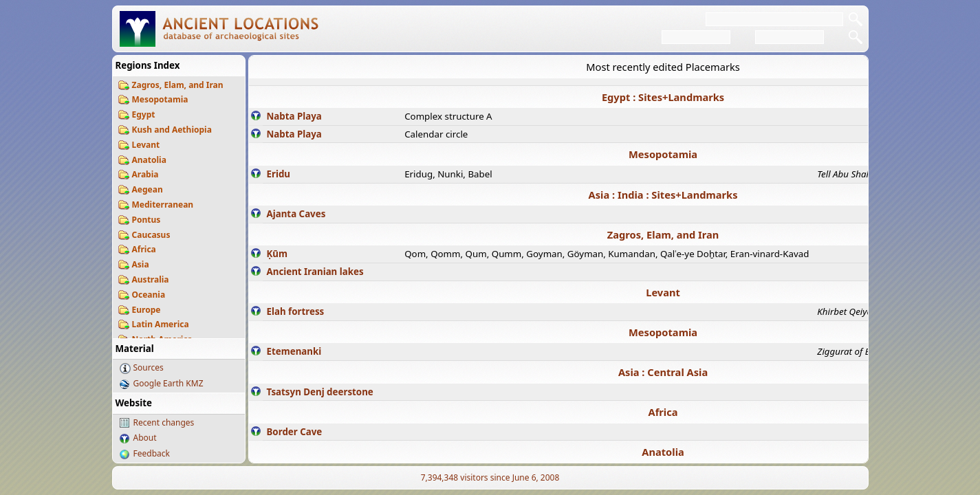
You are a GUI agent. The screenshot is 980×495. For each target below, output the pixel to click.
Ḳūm (277, 254)
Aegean (148, 189)
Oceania (149, 295)
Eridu (279, 174)
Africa (144, 249)
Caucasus (151, 235)
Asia (141, 264)
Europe (146, 310)
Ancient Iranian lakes (315, 272)
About (145, 438)
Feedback (152, 453)
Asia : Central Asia (663, 372)
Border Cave (295, 432)
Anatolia (149, 160)
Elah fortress (296, 311)
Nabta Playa (294, 116)
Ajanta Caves (296, 214)
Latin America (161, 324)
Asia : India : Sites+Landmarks (663, 195)
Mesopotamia (160, 99)
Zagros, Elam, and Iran (178, 85)
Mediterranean (163, 205)
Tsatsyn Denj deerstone (320, 392)
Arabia (145, 174)
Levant (146, 145)
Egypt (144, 114)
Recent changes (164, 422)
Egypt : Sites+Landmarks (663, 97)
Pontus (146, 220)
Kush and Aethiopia (172, 130)
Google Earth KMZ (168, 383)
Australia (151, 279)
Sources (149, 367)
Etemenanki (294, 351)
